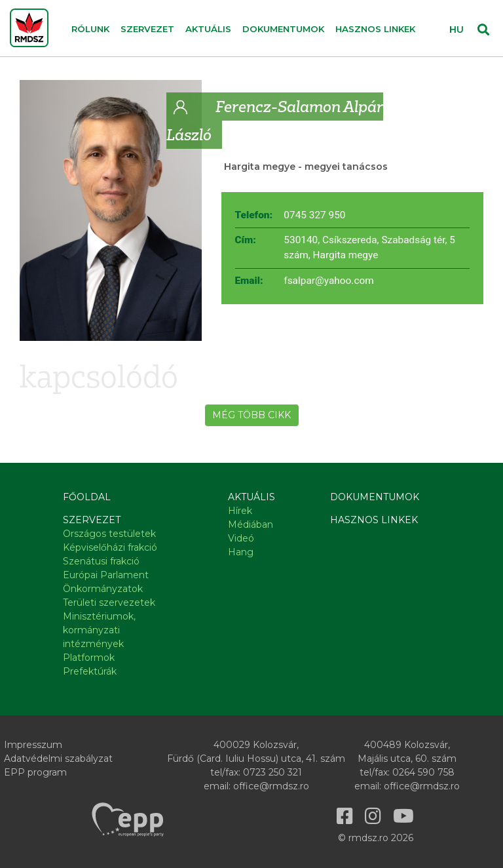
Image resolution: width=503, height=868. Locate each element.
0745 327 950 (314, 215)
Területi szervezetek (109, 602)
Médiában (251, 524)
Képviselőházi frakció (110, 547)
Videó (241, 538)
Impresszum (33, 745)
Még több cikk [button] (251, 415)
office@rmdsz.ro (271, 786)
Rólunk (90, 29)
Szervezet (92, 520)
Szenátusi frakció (101, 561)
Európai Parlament (106, 575)
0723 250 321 (272, 772)
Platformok (89, 658)
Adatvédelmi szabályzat (58, 759)
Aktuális (251, 497)
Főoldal (87, 497)
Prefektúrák (90, 671)
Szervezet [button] (147, 29)
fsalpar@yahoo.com (328, 281)
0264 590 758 (423, 772)
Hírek (240, 511)
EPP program (35, 772)
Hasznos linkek (375, 29)
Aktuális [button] (208, 29)
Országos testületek (109, 534)
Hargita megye (260, 167)
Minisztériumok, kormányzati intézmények (99, 630)
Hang (241, 552)
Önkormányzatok (103, 589)
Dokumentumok (283, 29)
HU (456, 30)
